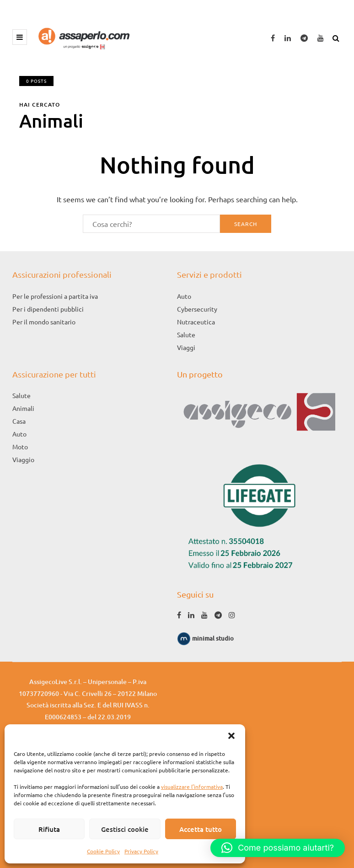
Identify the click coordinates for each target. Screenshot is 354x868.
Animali (23, 408)
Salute (186, 334)
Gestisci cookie (125, 829)
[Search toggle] (337, 37)
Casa (19, 421)
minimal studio (205, 638)
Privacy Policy (141, 851)
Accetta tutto (201, 829)
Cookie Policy (103, 851)
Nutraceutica (196, 322)
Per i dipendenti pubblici (48, 309)
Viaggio (23, 459)
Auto (184, 296)
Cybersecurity (197, 309)
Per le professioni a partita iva (55, 296)
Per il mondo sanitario (44, 322)
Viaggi (186, 347)
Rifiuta (49, 829)
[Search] (151, 224)
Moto (20, 447)
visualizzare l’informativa (192, 787)
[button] (231, 736)
